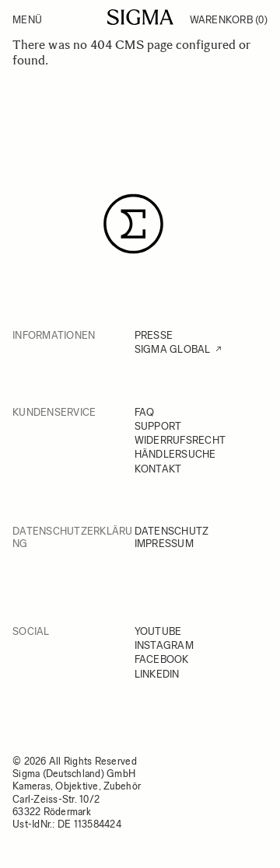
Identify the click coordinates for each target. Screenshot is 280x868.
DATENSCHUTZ (172, 531)
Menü (27, 20)
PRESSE (154, 335)
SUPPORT (158, 426)
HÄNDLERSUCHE (175, 454)
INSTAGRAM (164, 645)
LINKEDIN (157, 674)
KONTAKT (158, 469)
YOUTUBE (158, 631)
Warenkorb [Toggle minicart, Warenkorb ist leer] (229, 20)
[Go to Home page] (140, 17)
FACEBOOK (162, 659)
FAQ (145, 412)
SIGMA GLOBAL (173, 349)
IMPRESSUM (164, 544)
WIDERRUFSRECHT (180, 440)
